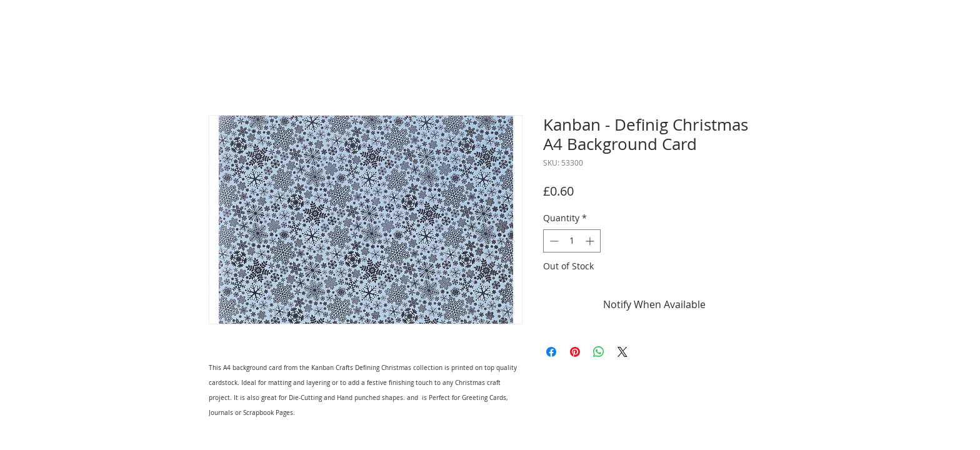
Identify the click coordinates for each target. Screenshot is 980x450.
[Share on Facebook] (551, 352)
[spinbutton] (572, 241)
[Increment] (591, 241)
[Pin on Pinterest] (575, 352)
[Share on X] (622, 352)
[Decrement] (553, 241)
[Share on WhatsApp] (599, 352)
